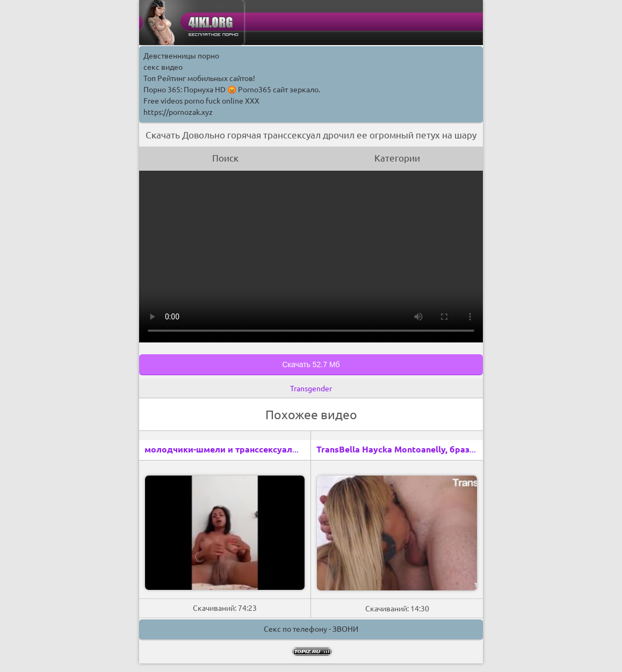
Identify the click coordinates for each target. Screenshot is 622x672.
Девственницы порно (181, 56)
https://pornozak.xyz (178, 112)
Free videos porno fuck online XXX (201, 101)
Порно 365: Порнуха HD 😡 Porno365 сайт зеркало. (232, 90)
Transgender (311, 389)
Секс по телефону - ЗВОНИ (311, 629)
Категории (397, 158)
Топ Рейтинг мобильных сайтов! (199, 78)
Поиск (225, 158)
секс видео (163, 67)
